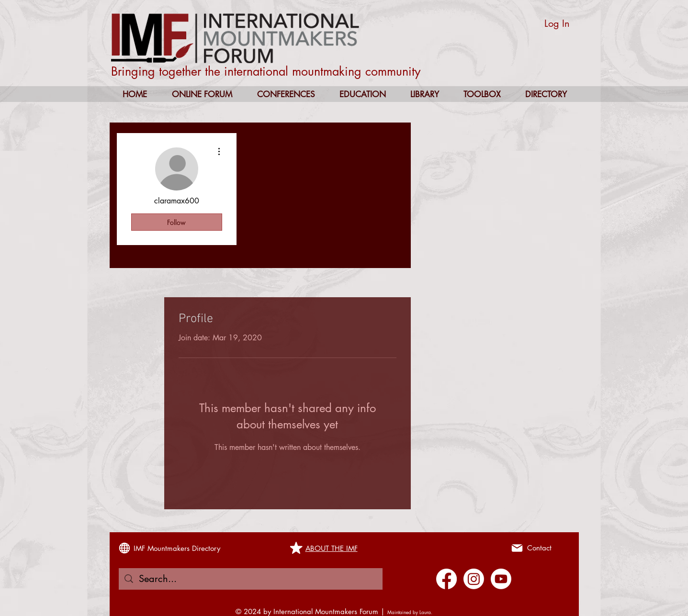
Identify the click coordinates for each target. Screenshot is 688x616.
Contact (539, 548)
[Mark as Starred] (296, 548)
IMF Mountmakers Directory (177, 548)
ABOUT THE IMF (332, 548)
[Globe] (124, 548)
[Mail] (517, 548)
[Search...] (251, 579)
